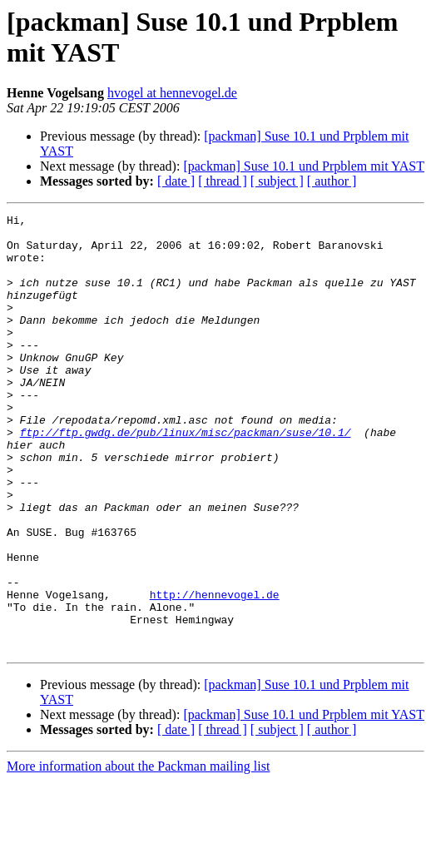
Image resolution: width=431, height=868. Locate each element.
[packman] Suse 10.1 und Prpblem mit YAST (304, 166)
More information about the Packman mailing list (138, 853)
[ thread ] (223, 181)
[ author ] (332, 181)
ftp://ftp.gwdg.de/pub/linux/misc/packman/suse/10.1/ (186, 477)
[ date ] (176, 181)
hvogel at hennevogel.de (172, 93)
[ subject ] (277, 181)
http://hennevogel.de (215, 672)
